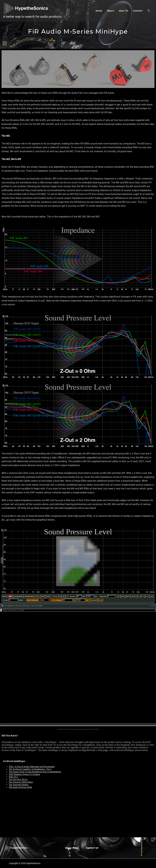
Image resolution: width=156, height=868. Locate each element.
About (111, 11)
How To (124, 11)
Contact (138, 11)
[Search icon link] (149, 11)
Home (99, 11)
